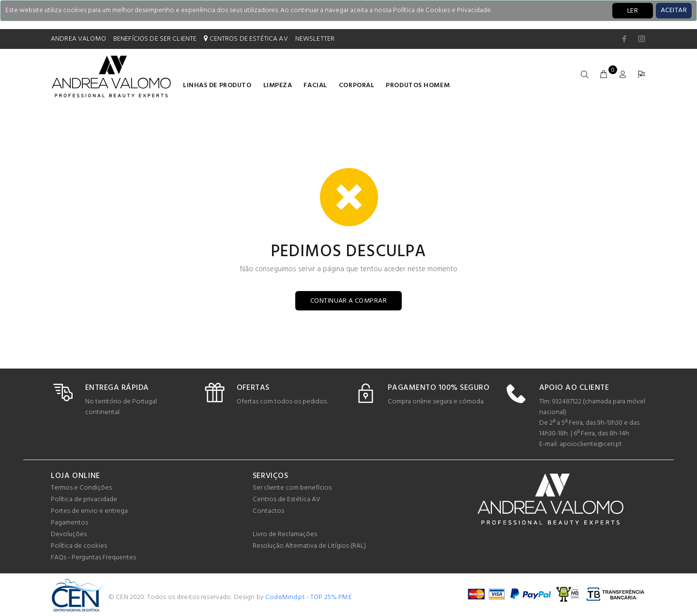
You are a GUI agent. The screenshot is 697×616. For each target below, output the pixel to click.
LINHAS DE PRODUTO (217, 85)
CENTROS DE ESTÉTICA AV (246, 39)
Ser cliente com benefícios (292, 488)
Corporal (356, 85)
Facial (315, 85)
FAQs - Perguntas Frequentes (93, 558)
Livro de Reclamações (285, 534)
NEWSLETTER (315, 39)
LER (633, 11)
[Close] (674, 11)
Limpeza (278, 85)
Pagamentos (69, 523)
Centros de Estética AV (287, 500)
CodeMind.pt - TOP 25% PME (309, 597)
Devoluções (69, 534)
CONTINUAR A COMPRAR (348, 301)
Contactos (268, 511)
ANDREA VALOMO (78, 39)
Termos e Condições (81, 488)
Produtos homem (418, 85)
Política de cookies (79, 546)
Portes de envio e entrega (89, 511)
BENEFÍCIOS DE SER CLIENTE (155, 39)
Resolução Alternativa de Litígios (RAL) (309, 546)
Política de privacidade (84, 500)
